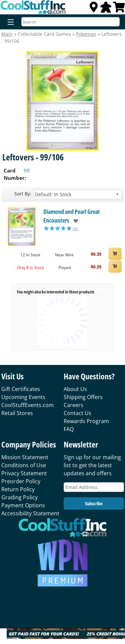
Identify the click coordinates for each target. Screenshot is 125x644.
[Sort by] (78, 194)
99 (27, 170)
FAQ (69, 429)
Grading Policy (19, 497)
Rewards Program (86, 421)
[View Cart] (119, 9)
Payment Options (23, 505)
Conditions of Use (24, 465)
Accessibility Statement (30, 513)
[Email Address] (94, 487)
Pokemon (86, 34)
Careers (73, 405)
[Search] (70, 22)
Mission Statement (25, 457)
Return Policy (18, 489)
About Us (75, 389)
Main (7, 34)
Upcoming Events (23, 397)
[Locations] (94, 9)
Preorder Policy (21, 481)
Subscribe (94, 503)
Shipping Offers (83, 397)
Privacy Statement (24, 473)
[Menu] (9, 22)
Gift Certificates (21, 389)
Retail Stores (17, 413)
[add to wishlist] (74, 221)
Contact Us (77, 413)
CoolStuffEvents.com (27, 405)
